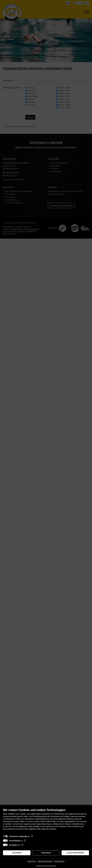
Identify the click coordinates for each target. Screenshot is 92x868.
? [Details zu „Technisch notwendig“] (32, 836)
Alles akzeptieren (75, 853)
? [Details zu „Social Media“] (25, 841)
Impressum (32, 861)
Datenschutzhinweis (45, 861)
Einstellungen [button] (60, 861)
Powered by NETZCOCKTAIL (46, 866)
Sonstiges (13, 845)
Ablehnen (17, 853)
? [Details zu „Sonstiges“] (23, 845)
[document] (46, 821)
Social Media (14, 841)
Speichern (46, 853)
